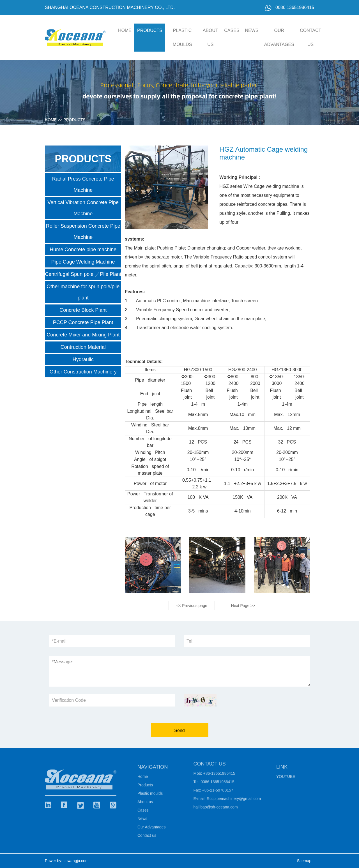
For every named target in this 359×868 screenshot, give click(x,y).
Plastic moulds (182, 37)
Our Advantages (279, 37)
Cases (232, 30)
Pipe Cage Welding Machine (83, 262)
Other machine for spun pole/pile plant (83, 292)
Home (143, 778)
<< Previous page (192, 606)
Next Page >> (243, 606)
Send (179, 730)
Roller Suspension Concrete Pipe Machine (83, 232)
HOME (125, 30)
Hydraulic (83, 359)
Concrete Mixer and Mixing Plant (83, 335)
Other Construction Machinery (83, 372)
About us (210, 37)
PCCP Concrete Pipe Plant (83, 322)
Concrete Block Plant (83, 310)
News (252, 30)
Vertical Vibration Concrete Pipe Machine (83, 208)
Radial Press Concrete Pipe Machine (83, 184)
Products (150, 30)
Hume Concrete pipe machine (83, 250)
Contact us (310, 37)
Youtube (286, 778)
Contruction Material (83, 347)
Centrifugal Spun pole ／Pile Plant (83, 274)
